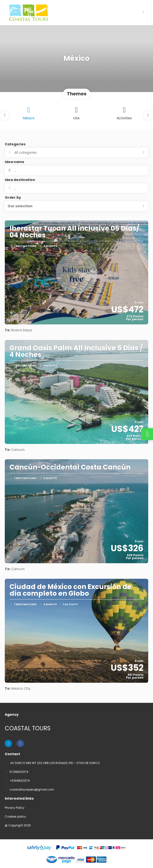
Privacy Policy (15, 808)
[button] (5, 115)
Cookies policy (15, 817)
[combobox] (76, 188)
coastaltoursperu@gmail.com (32, 790)
